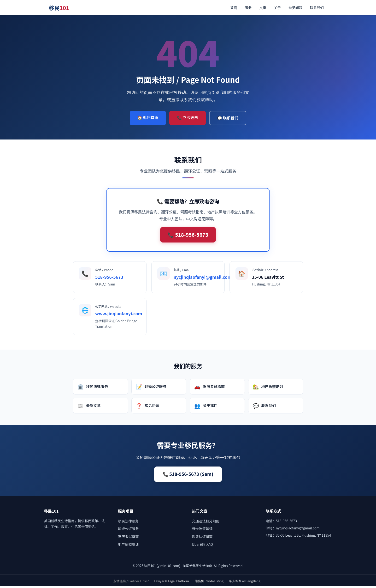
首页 (234, 8)
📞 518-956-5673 (188, 236)
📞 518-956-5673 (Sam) (188, 476)
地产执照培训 (268, 389)
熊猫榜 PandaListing (209, 583)
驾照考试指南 (209, 389)
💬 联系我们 (228, 118)
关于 (277, 8)
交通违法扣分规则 (206, 523)
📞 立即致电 (188, 117)
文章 (263, 8)
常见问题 (295, 8)
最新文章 (89, 408)
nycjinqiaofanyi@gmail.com (203, 279)
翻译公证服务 (151, 389)
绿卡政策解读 (202, 531)
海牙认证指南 (202, 539)
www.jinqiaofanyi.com (119, 316)
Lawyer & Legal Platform (171, 583)
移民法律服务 (93, 389)
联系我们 (317, 8)
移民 (59, 8)
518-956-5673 (109, 279)
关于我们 (206, 408)
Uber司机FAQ (202, 546)
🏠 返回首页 (148, 117)
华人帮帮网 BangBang (245, 583)
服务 (248, 8)
